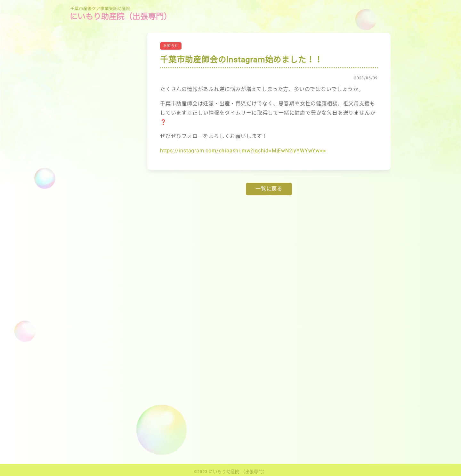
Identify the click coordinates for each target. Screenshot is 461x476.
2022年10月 (90, 181)
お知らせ (87, 258)
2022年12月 (90, 169)
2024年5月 (89, 144)
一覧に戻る (269, 189)
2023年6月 (89, 156)
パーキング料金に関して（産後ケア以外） (101, 421)
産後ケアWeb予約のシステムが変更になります (101, 346)
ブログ (85, 270)
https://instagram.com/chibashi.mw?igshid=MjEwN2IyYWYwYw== (243, 151)
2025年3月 (89, 132)
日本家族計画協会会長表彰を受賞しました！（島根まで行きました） (101, 397)
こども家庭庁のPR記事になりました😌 (99, 325)
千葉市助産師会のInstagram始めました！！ (98, 370)
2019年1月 (89, 205)
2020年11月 (90, 193)
